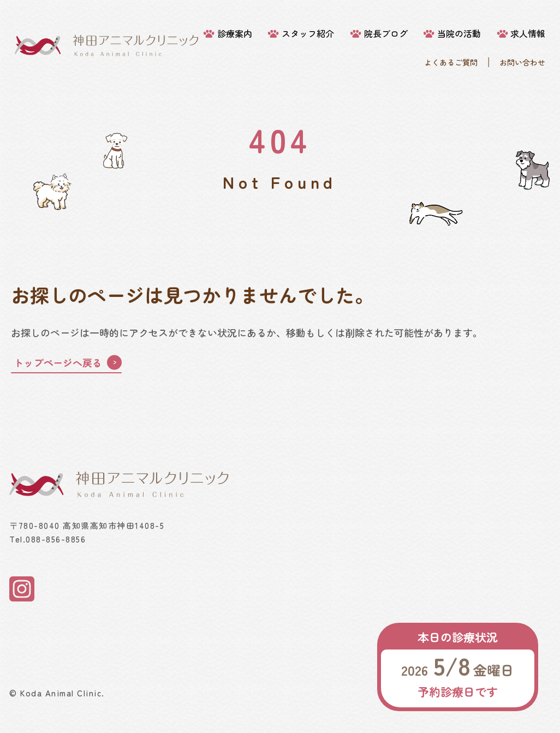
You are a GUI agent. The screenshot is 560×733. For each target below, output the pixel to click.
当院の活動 (459, 34)
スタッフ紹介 (308, 34)
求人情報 (528, 34)
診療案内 (235, 34)
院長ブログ (386, 34)
